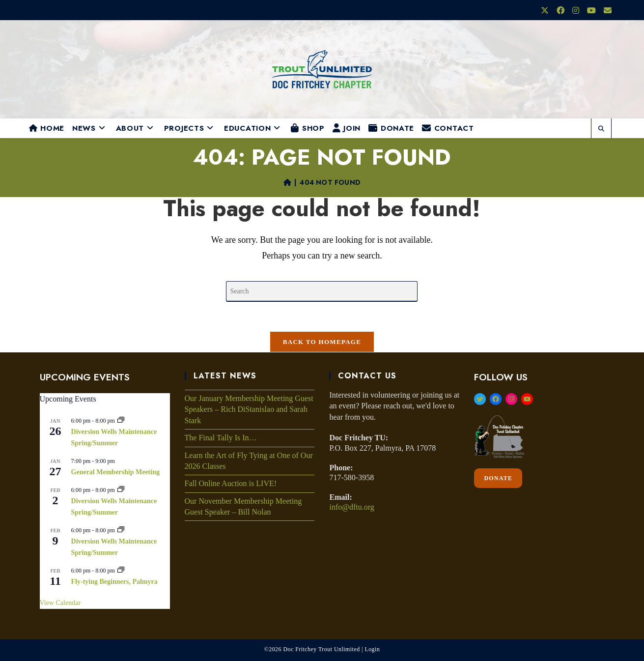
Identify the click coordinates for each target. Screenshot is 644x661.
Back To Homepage (322, 342)
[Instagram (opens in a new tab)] (576, 11)
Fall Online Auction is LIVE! (231, 483)
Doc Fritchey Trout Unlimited (321, 649)
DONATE (498, 478)
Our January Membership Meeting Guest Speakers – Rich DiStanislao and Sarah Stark (249, 409)
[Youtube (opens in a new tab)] (591, 11)
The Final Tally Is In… (221, 438)
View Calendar (60, 603)
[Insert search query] (322, 291)
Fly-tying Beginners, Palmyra (114, 582)
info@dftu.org (351, 507)
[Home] (287, 182)
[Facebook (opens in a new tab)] (560, 11)
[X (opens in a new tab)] (545, 11)
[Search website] (601, 129)
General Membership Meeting (115, 472)
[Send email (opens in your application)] (606, 11)
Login (372, 649)
